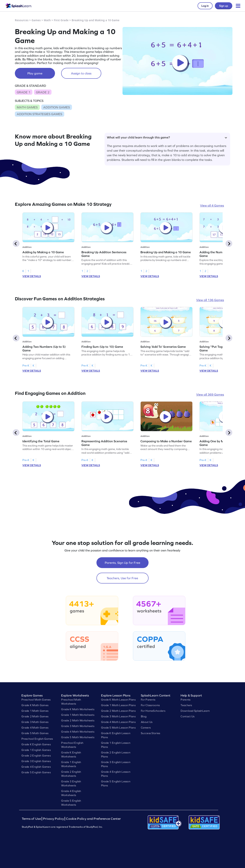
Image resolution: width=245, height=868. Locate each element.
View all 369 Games (210, 394)
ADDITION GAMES (57, 107)
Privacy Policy (53, 819)
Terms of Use (32, 819)
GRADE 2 (43, 92)
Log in (205, 6)
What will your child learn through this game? (167, 137)
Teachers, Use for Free (122, 578)
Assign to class (81, 73)
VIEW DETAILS (32, 276)
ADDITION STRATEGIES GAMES (39, 114)
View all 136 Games (210, 300)
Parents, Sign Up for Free (122, 563)
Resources (22, 20)
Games (36, 20)
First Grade (61, 20)
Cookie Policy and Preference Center (93, 819)
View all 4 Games (212, 205)
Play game (35, 73)
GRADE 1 (24, 92)
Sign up (224, 6)
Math (47, 20)
